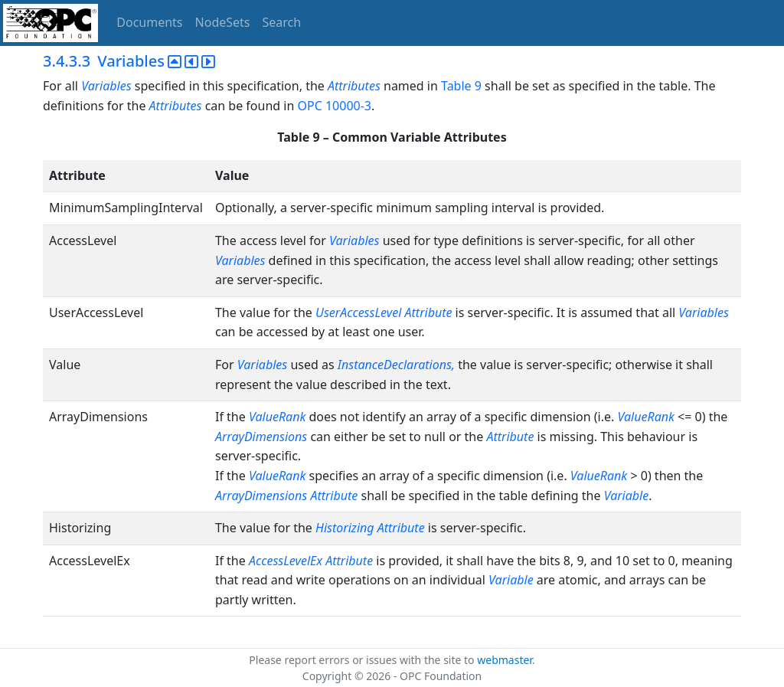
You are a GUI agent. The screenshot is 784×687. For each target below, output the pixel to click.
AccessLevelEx (286, 561)
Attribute (429, 312)
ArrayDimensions (261, 437)
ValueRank (277, 417)
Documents (149, 22)
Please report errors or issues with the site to (363, 660)
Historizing (345, 528)
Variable (627, 496)
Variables (106, 86)
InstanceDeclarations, (396, 365)
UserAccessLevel (358, 312)
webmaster (505, 660)
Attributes (354, 86)
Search (282, 22)
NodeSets (223, 22)
